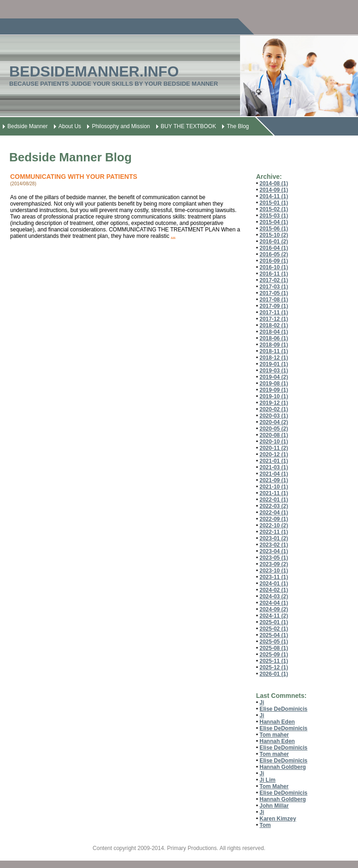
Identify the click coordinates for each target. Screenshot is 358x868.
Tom (265, 825)
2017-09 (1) (274, 306)
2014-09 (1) (274, 190)
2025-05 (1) (274, 642)
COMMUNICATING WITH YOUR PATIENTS (74, 177)
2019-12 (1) (274, 403)
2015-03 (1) (274, 216)
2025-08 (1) (274, 648)
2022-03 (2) (274, 506)
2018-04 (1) (274, 332)
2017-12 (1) (274, 319)
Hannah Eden (277, 722)
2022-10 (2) (274, 526)
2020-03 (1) (274, 416)
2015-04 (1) (274, 222)
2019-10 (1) (274, 396)
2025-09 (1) (274, 655)
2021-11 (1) (274, 493)
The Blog (238, 126)
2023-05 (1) (274, 558)
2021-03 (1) (274, 467)
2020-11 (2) (274, 448)
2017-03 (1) (274, 287)
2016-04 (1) (274, 248)
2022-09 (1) (274, 519)
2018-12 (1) (274, 358)
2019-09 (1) (274, 390)
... (173, 236)
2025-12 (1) (274, 667)
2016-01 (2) (274, 242)
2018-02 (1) (274, 325)
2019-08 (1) (274, 384)
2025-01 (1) (274, 622)
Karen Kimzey (278, 819)
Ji (262, 703)
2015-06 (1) (274, 229)
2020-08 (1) (274, 435)
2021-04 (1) (274, 474)
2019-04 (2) (274, 377)
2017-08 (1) (274, 300)
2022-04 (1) (274, 513)
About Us (70, 126)
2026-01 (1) (274, 674)
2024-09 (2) (274, 609)
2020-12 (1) (274, 455)
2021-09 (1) (274, 480)
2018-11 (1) (274, 351)
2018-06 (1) (274, 338)
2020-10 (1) (274, 442)
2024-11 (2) (274, 616)
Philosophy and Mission (121, 126)
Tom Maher (274, 786)
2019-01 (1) (274, 364)
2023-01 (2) (274, 538)
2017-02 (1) (274, 280)
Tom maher (274, 735)
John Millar (274, 806)
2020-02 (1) (274, 409)
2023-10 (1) (274, 571)
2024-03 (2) (274, 596)
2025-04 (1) (274, 635)
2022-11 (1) (274, 532)
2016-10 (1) (274, 267)
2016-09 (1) (274, 261)
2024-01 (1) (274, 584)
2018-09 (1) (274, 345)
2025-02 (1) (274, 629)
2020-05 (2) (274, 429)
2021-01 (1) (274, 461)
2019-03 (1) (274, 371)
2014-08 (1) (274, 183)
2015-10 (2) (274, 235)
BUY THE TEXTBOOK (188, 126)
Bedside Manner (27, 126)
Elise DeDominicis (283, 709)
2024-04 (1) (274, 603)
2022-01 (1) (274, 500)
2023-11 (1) (274, 577)
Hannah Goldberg (283, 767)
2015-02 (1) (274, 209)
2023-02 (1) (274, 545)
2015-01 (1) (274, 203)
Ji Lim (267, 780)
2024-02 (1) (274, 590)
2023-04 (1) (274, 551)
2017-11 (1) (274, 313)
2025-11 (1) (274, 661)
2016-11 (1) (274, 274)
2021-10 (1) (274, 487)
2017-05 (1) (274, 293)
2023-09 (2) (274, 564)
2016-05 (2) (274, 254)
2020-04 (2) (274, 422)
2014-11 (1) (274, 196)
